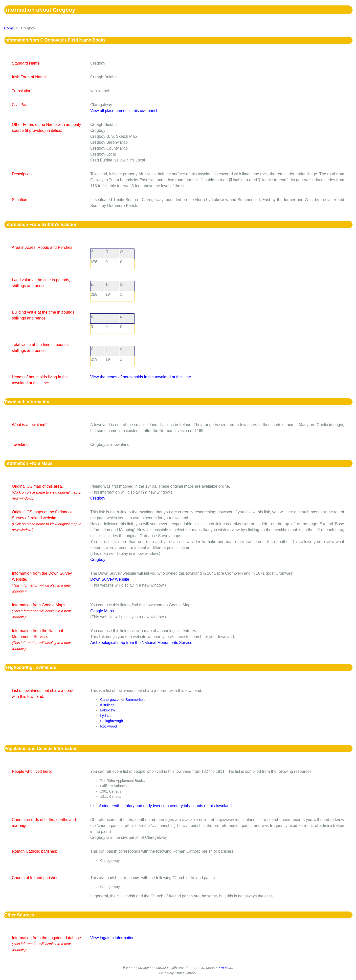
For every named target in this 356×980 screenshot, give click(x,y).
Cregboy (98, 498)
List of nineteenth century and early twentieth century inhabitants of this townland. (161, 806)
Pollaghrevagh (111, 721)
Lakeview (108, 710)
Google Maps (102, 611)
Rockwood (108, 726)
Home (9, 28)
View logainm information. (113, 938)
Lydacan (107, 716)
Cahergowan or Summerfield (123, 700)
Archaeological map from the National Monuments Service (141, 643)
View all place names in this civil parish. (125, 111)
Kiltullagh (107, 705)
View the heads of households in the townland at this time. (141, 377)
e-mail (222, 968)
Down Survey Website (110, 579)
